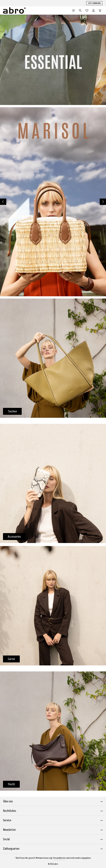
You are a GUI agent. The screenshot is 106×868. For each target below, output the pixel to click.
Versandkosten (59, 858)
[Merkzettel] (87, 11)
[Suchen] (80, 11)
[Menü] (74, 11)
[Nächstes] (103, 202)
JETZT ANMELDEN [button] (94, 3)
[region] (53, 202)
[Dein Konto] (93, 11)
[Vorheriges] (3, 202)
